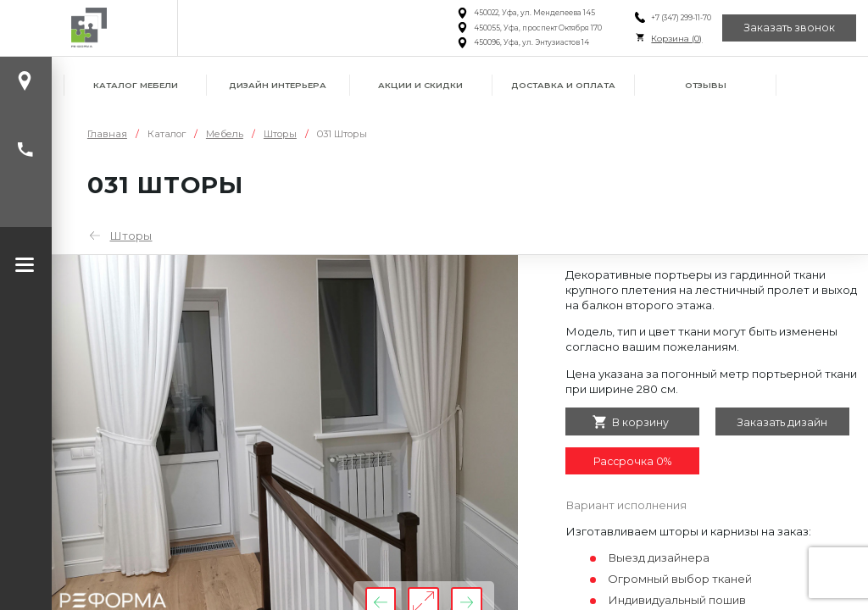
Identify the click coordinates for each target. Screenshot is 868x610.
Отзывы (706, 85)
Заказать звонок (789, 28)
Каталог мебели (136, 85)
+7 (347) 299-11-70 (681, 18)
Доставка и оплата (563, 85)
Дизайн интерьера (278, 85)
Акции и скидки (420, 85)
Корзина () (676, 39)
